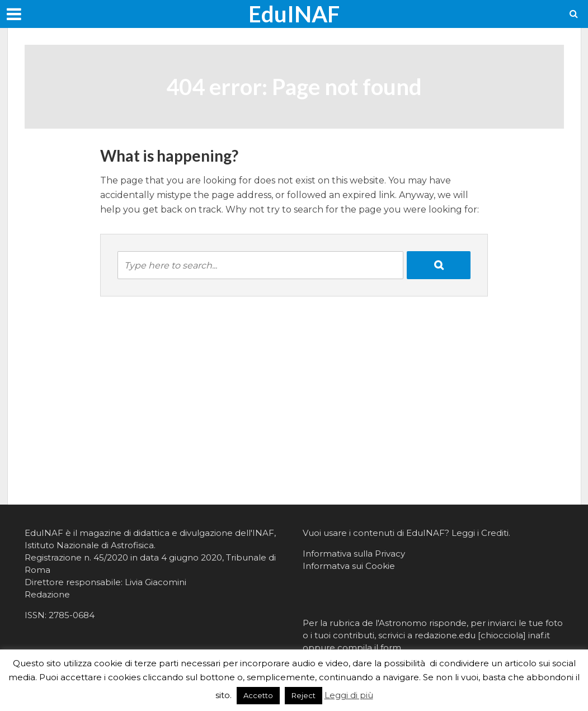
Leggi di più (349, 695)
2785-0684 (72, 615)
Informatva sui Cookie (349, 566)
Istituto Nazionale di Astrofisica (89, 545)
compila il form (369, 648)
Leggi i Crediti (480, 533)
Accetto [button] (258, 695)
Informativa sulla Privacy (354, 554)
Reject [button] (304, 695)
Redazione (47, 594)
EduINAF (294, 14)
